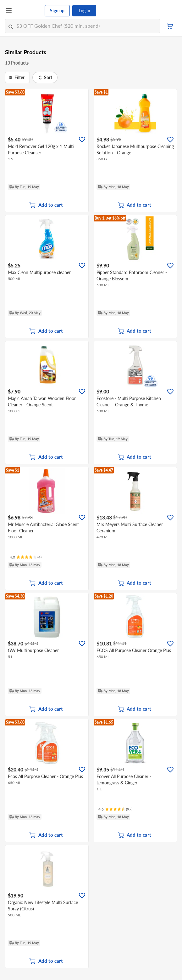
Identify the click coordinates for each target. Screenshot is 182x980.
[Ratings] (26, 557)
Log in (84, 11)
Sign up (57, 11)
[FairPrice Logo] (29, 11)
